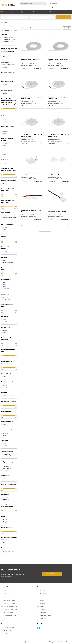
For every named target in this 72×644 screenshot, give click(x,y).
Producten (4, 12)
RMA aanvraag (44, 606)
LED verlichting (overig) (10, 616)
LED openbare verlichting (11, 609)
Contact (52, 12)
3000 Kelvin (7, 283)
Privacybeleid (53, 642)
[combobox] (33, 4)
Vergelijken (25, 68)
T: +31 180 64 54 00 (9, 631)
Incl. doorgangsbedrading (10, 218)
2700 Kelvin (7, 285)
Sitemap (68, 642)
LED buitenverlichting (10, 603)
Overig (6, 498)
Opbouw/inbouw (8, 551)
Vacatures (43, 603)
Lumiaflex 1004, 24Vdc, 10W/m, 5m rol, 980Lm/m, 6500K (58, 136)
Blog (22, 12)
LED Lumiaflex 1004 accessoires (8, 42)
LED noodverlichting (9, 600)
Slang (5, 522)
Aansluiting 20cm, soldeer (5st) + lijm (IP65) (31, 211)
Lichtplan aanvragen (46, 616)
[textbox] (33, 4)
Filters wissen (14, 30)
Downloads (44, 12)
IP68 (5, 387)
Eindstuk (6, 466)
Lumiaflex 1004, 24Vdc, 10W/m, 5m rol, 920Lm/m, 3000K (58, 98)
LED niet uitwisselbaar (10, 396)
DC (5, 479)
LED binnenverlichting (10, 591)
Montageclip (7, 468)
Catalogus (43, 609)
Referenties (36, 12)
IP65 (5, 385)
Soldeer (6, 500)
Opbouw (6, 553)
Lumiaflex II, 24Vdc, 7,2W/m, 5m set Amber (30, 60)
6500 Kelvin (7, 289)
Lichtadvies (43, 619)
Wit (5, 261)
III (4, 542)
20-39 (5, 435)
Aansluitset (7, 470)
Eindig (5, 216)
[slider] (9, 108)
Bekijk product (38, 68)
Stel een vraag (52, 574)
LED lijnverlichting (9, 594)
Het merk (28, 12)
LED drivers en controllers (11, 597)
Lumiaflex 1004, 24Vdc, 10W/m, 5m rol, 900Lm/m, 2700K (31, 98)
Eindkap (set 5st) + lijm (54, 174)
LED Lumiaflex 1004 (9, 40)
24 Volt (6, 298)
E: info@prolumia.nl (9, 634)
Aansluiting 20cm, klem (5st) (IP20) (57, 212)
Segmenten (14, 12)
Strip (5, 520)
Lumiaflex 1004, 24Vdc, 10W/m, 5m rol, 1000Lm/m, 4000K (31, 136)
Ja (4, 121)
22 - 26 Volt (7, 299)
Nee (5, 67)
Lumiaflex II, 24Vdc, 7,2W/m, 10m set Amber (58, 60)
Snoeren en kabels (9, 613)
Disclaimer (61, 642)
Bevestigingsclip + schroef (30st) (29, 174)
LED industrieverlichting (10, 606)
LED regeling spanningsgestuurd (9, 455)
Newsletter (43, 613)
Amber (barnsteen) (9, 263)
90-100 (6, 433)
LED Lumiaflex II (8, 38)
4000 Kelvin (7, 287)
